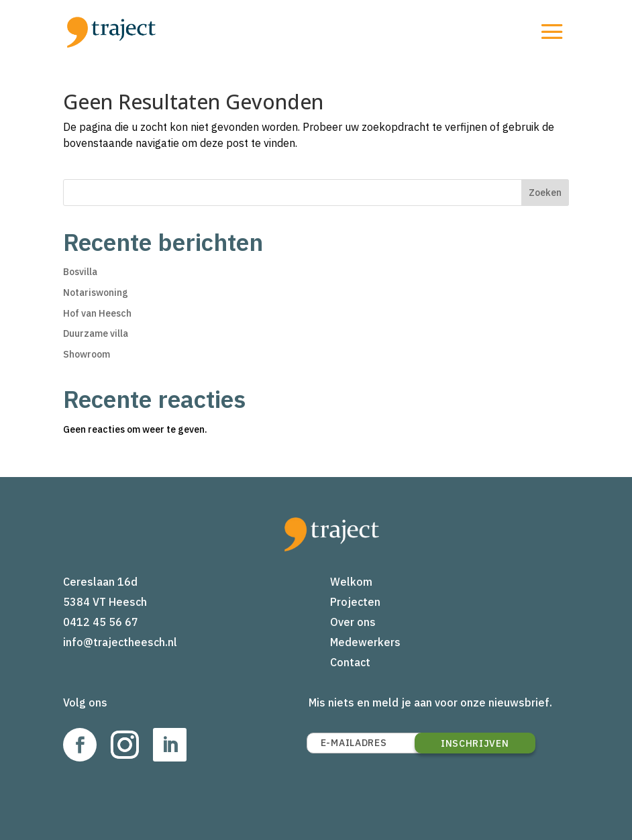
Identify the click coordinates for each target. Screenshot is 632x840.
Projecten (355, 602)
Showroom (87, 354)
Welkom (351, 582)
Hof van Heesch (97, 313)
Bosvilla (80, 272)
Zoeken (545, 193)
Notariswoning (96, 293)
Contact (350, 662)
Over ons (353, 622)
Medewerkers (365, 642)
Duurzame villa (96, 333)
